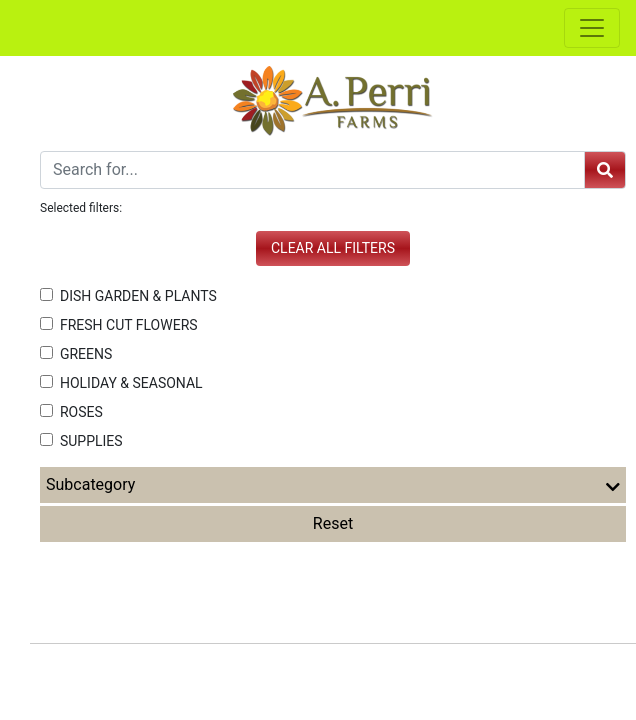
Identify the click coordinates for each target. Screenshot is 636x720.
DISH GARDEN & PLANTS (128, 296)
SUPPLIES (81, 441)
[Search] (312, 170)
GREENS (76, 354)
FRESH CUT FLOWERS (119, 325)
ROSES (71, 412)
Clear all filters (333, 248)
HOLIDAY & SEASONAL (121, 383)
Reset (333, 523)
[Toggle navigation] (592, 28)
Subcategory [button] (333, 485)
